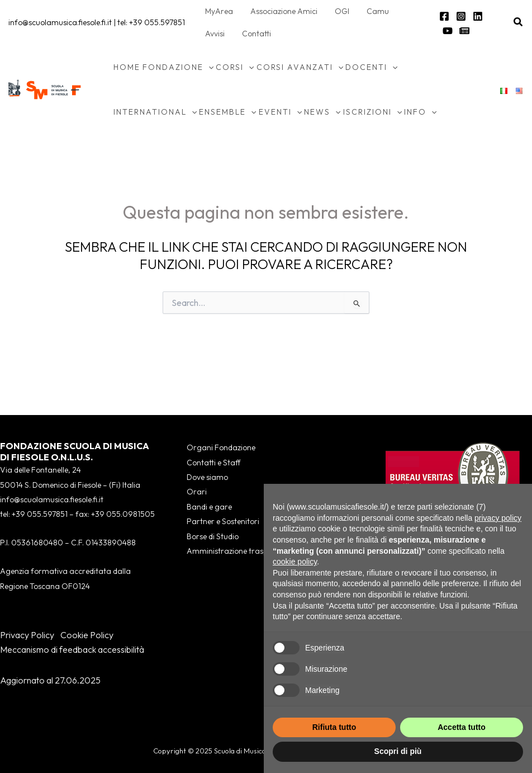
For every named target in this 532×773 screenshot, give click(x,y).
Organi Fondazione (221, 447)
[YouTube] (493, 16)
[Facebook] (443, 16)
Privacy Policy (27, 635)
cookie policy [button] (295, 562)
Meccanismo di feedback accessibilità (72, 649)
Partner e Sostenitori (223, 521)
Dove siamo (207, 477)
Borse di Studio (213, 536)
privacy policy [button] (498, 518)
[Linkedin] (476, 16)
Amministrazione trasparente (239, 551)
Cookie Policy (87, 635)
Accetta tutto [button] (462, 727)
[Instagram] (459, 16)
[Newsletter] (446, 31)
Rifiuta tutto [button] (334, 727)
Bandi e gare (209, 507)
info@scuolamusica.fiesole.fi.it (60, 22)
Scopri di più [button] (398, 751)
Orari (197, 492)
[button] (519, 22)
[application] (208, 67)
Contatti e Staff (213, 463)
